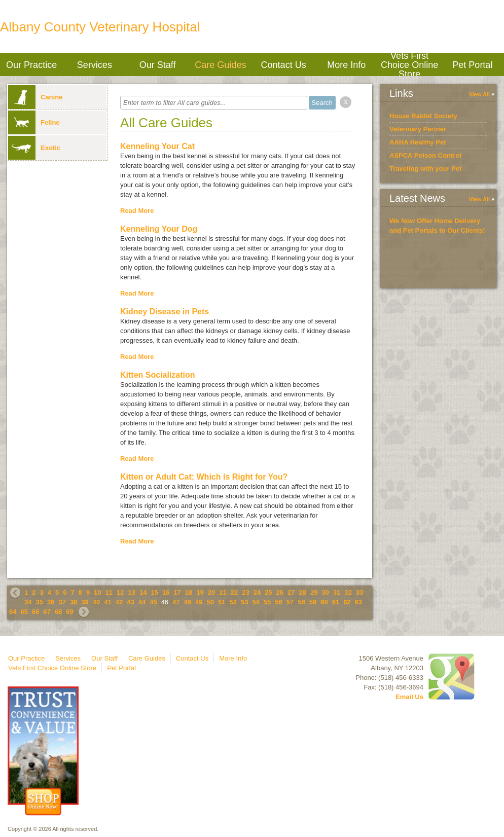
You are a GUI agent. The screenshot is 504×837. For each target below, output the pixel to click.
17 (177, 592)
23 (245, 592)
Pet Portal (472, 65)
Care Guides (220, 65)
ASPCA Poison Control (425, 155)
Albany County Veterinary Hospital (100, 27)
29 (314, 592)
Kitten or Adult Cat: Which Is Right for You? (204, 477)
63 (358, 602)
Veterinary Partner (418, 129)
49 (199, 602)
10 (97, 592)
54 (256, 602)
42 (119, 602)
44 (142, 602)
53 (244, 602)
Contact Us (284, 65)
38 (74, 602)
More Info (346, 65)
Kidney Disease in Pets (165, 312)
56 (278, 602)
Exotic (34, 148)
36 (51, 602)
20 (211, 592)
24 (257, 592)
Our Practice (31, 65)
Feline (34, 122)
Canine (35, 97)
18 (189, 592)
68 (58, 612)
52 (233, 602)
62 (347, 602)
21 (223, 592)
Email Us (409, 697)
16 (166, 592)
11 (109, 592)
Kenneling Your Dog (159, 229)
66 (35, 612)
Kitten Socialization (158, 375)
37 (62, 602)
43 (130, 602)
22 (234, 592)
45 (153, 602)
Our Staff (158, 65)
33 (359, 592)
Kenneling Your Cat (157, 146)
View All (479, 94)
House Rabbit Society (423, 116)
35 (39, 602)
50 (210, 602)
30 (325, 592)
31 (337, 592)
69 (69, 612)
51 (222, 602)
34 (28, 602)
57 (290, 602)
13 (132, 592)
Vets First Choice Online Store (409, 65)
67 (47, 612)
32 (348, 592)
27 (291, 592)
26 (280, 592)
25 (268, 592)
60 (324, 602)
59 (313, 602)
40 (96, 602)
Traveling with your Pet (425, 169)
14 (143, 592)
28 (303, 592)
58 (301, 602)
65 (24, 612)
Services (95, 65)
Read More (137, 211)
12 (120, 592)
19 (200, 592)
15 (154, 592)
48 (188, 602)
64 (13, 612)
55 (267, 602)
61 (336, 602)
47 (176, 602)
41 (107, 602)
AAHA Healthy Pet (418, 142)
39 (85, 602)
